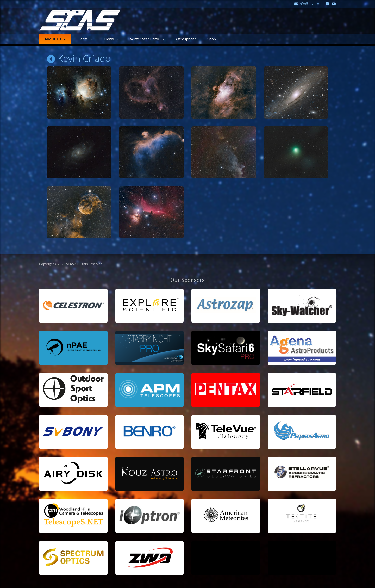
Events (85, 39)
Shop (212, 39)
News (112, 39)
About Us (55, 39)
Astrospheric (186, 39)
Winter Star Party (147, 39)
